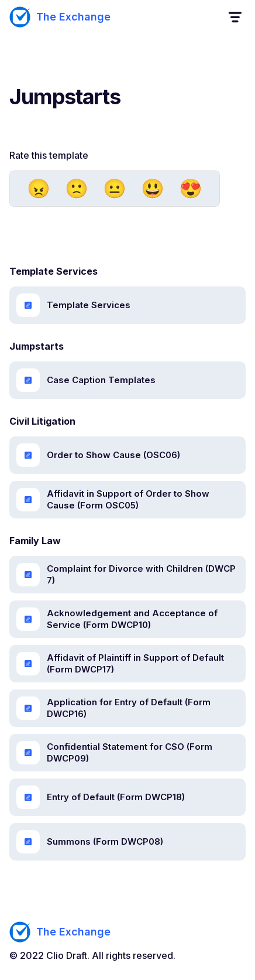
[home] (60, 17)
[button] (234, 17)
